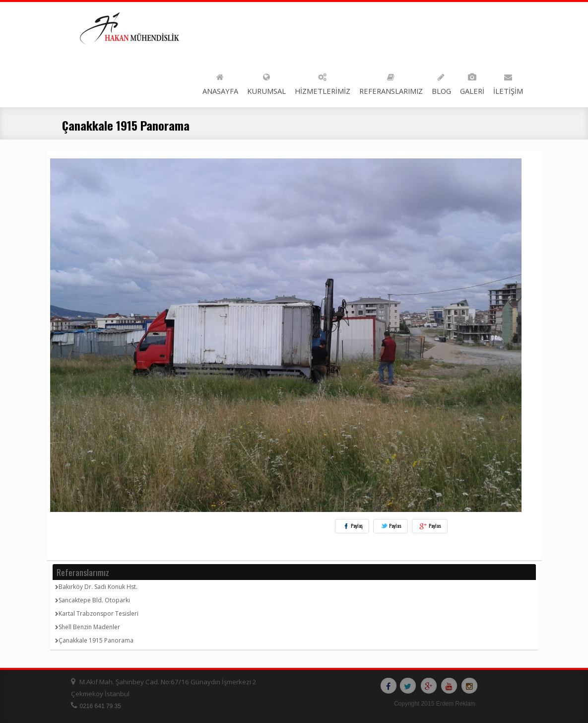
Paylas (391, 526)
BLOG (441, 82)
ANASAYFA (220, 82)
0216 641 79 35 (100, 706)
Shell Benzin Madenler (88, 627)
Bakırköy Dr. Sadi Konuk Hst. (96, 587)
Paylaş (352, 526)
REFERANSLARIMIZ (391, 82)
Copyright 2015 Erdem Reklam (435, 704)
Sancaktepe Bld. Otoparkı (93, 600)
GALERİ (472, 82)
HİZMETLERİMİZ (323, 82)
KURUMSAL (266, 82)
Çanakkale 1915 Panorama (94, 640)
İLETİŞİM (508, 82)
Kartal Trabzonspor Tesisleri (97, 614)
